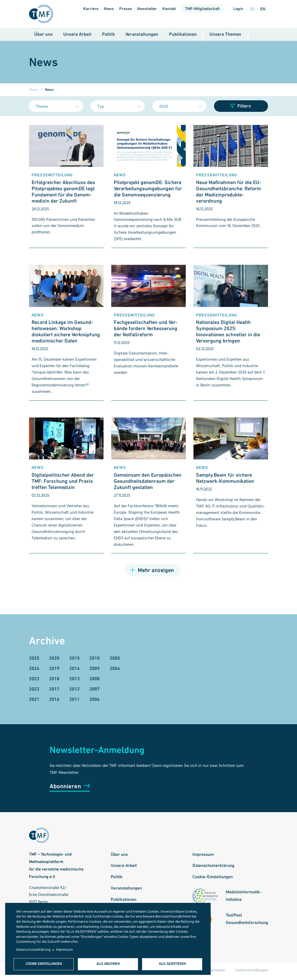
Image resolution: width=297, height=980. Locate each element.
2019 (54, 670)
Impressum (203, 856)
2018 (54, 680)
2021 (34, 701)
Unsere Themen (225, 35)
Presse (126, 9)
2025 (34, 659)
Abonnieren (65, 787)
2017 (54, 690)
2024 (34, 670)
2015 (75, 659)
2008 (95, 680)
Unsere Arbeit (77, 35)
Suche (258, 36)
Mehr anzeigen (156, 572)
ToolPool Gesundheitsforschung (247, 920)
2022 (34, 690)
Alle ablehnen (108, 964)
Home (34, 91)
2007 (95, 690)
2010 (95, 659)
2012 (75, 690)
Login (238, 9)
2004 (115, 670)
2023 (34, 680)
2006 (95, 701)
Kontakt (169, 9)
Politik (108, 35)
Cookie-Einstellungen (213, 878)
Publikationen (183, 35)
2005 (115, 659)
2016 (54, 701)
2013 (75, 680)
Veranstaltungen (142, 35)
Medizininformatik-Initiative (244, 897)
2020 (54, 659)
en (263, 9)
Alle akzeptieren (172, 964)
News (109, 9)
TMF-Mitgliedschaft (202, 9)
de (252, 9)
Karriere (91, 9)
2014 (75, 670)
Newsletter (147, 9)
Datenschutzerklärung (213, 867)
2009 (95, 670)
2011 (75, 701)
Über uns (43, 35)
